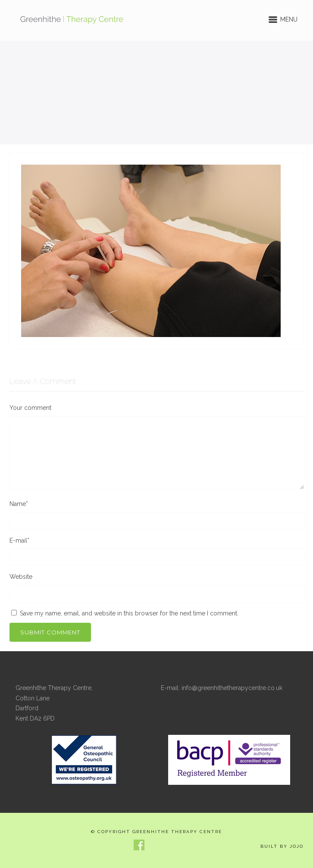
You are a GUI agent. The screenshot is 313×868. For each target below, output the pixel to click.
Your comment (30, 408)
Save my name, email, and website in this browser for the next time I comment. (129, 613)
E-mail (19, 540)
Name (19, 504)
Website (21, 577)
